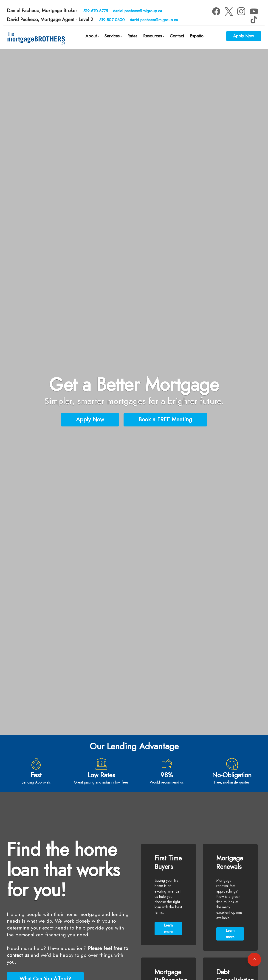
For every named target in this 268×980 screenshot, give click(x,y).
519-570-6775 (96, 11)
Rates (132, 36)
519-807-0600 (112, 20)
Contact (177, 36)
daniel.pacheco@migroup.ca (137, 11)
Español (197, 36)
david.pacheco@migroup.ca (154, 20)
